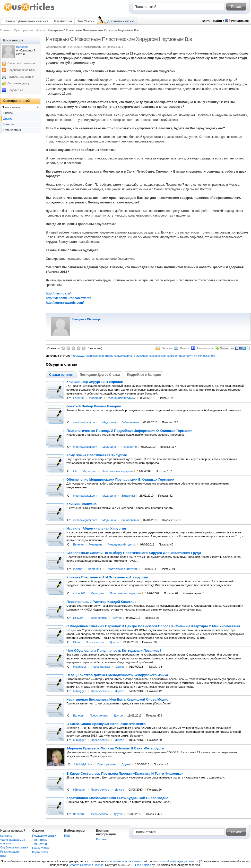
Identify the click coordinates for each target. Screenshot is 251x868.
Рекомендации (10, 852)
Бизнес (8, 113)
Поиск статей (41, 848)
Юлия (77, 642)
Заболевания (130, 422)
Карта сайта (40, 852)
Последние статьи (44, 836)
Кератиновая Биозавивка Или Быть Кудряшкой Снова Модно (117, 700)
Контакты (6, 836)
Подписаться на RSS (21, 70)
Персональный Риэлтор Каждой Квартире (101, 602)
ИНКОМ (78, 618)
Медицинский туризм (122, 398)
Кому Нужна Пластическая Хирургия (97, 455)
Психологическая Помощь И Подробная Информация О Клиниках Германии (129, 431)
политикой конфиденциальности (177, 861)
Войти (206, 21)
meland (78, 569)
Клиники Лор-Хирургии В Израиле (95, 382)
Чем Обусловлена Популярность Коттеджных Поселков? (114, 651)
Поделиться (15, 90)
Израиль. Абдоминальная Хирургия (96, 529)
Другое (41, 30)
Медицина (96, 398)
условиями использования (125, 861)
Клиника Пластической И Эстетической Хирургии (107, 577)
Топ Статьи (86, 21)
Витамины (128, 496)
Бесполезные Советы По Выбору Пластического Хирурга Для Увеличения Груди (134, 553)
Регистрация (240, 21)
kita (75, 471)
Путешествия (12, 130)
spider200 (79, 593)
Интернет (10, 124)
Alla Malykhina (83, 764)
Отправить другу (18, 83)
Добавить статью (121, 21)
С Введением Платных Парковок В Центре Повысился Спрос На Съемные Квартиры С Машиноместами (153, 626)
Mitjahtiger (80, 667)
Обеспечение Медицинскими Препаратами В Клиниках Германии (120, 480)
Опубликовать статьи (14, 847)
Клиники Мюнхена (81, 504)
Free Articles (143, 865)
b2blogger (79, 691)
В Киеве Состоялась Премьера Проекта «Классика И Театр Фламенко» (125, 774)
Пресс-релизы (23, 30)
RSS (67, 836)
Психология (129, 447)
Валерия (78, 319)
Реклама (102, 839)
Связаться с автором (21, 63)
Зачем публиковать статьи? (27, 21)
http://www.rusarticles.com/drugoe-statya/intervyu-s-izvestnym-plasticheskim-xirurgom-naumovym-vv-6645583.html (143, 356)
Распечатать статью (21, 77)
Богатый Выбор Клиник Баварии (94, 406)
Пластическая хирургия (117, 471)
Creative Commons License (86, 865)
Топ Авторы (63, 21)
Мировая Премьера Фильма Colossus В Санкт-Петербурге (115, 748)
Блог (3, 856)
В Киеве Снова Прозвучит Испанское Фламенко (106, 724)
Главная (6, 30)
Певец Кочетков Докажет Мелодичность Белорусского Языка (117, 675)
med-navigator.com (85, 422)
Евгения (78, 398)
